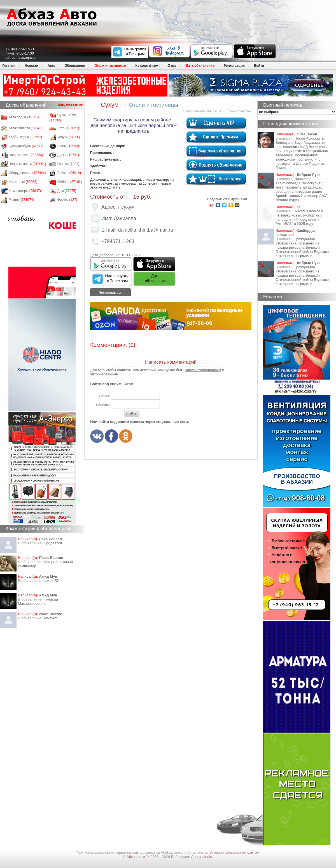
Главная (9, 66)
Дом (67, 191)
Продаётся (53, 543)
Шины (68, 146)
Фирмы (67, 200)
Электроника (26, 155)
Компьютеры (25, 191)
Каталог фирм (147, 66)
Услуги (69, 137)
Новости (32, 66)
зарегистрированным (203, 370)
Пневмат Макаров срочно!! (38, 601)
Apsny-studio (201, 857)
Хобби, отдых (25, 137)
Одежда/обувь (26, 146)
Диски (68, 155)
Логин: (104, 396)
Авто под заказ (25, 117)
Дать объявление (200, 66)
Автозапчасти (26, 128)
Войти (259, 66)
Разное (21, 200)
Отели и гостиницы (110, 66)
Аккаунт (50, 618)
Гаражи (68, 164)
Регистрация (234, 66)
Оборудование (27, 173)
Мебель (70, 182)
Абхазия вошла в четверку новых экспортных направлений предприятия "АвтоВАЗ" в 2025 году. (299, 217)
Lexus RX (52, 581)
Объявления (75, 66)
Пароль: (103, 405)
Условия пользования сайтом (235, 852)
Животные (23, 182)
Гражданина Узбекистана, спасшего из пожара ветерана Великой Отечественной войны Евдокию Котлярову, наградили (302, 247)
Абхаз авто (136, 857)
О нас (172, 66)
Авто (51, 66)
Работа (69, 173)
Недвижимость (27, 164)
